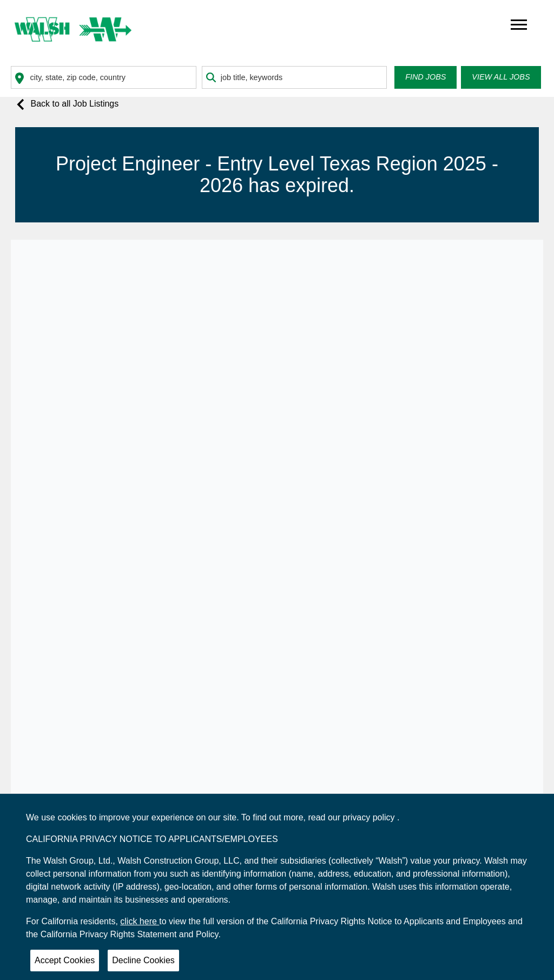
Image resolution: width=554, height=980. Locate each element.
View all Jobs (501, 77)
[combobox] (104, 77)
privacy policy (370, 817)
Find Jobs (426, 77)
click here (140, 921)
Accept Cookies (65, 960)
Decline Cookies (143, 960)
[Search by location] (104, 77)
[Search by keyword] (295, 77)
